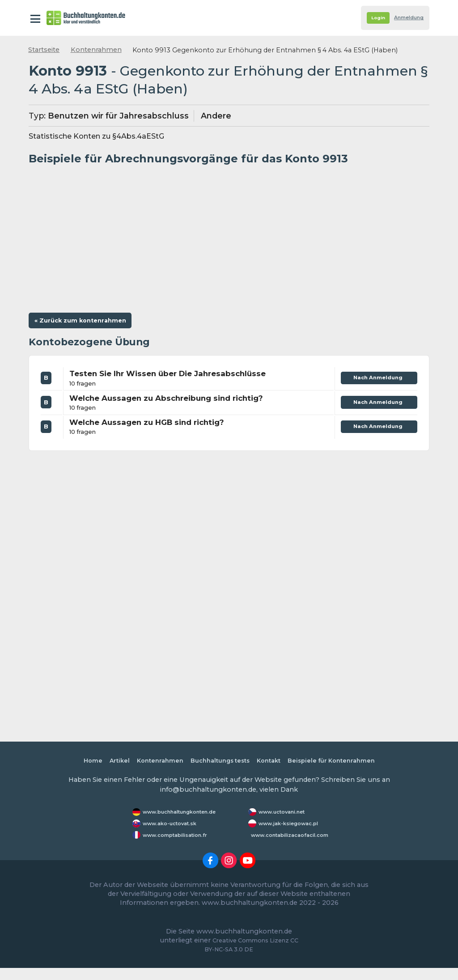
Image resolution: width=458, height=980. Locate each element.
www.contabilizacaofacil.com (297, 846)
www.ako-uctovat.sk (174, 831)
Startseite (44, 50)
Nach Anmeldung (375, 383)
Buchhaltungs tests (218, 764)
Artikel (108, 764)
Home (80, 764)
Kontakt (272, 764)
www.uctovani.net (286, 816)
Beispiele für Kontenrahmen (341, 764)
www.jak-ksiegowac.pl (279, 831)
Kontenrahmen (96, 50)
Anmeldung (405, 18)
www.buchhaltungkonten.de (187, 816)
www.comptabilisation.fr (181, 846)
